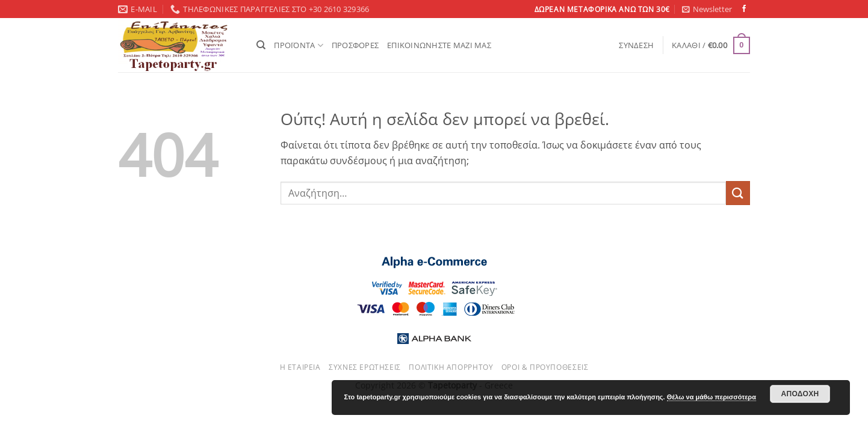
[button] (707, 9)
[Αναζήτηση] (261, 45)
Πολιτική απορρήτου (451, 367)
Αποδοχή (800, 394)
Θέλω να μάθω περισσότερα (711, 397)
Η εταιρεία (300, 367)
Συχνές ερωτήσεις (365, 367)
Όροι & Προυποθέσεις (545, 367)
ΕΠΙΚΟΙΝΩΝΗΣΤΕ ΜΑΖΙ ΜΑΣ (439, 45)
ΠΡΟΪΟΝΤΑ (299, 45)
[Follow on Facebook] (744, 9)
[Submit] (738, 193)
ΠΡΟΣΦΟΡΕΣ (355, 45)
